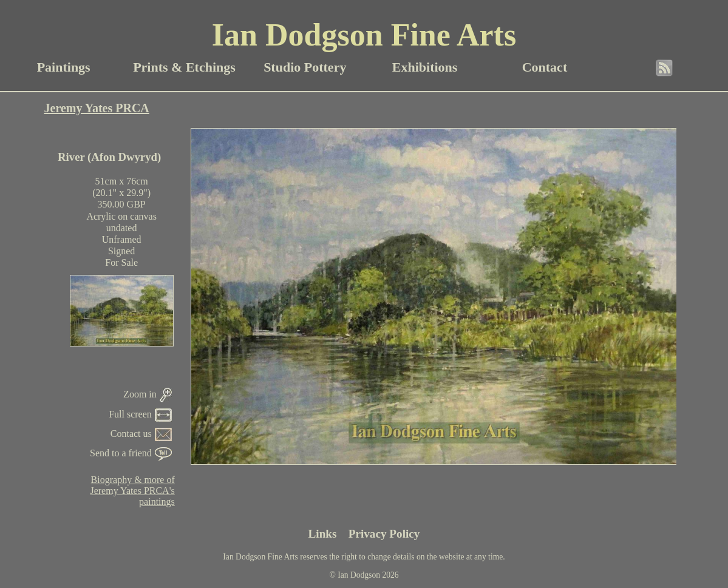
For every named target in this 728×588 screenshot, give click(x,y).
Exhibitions (425, 67)
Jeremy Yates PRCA (97, 108)
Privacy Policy (384, 534)
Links (323, 534)
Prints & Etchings (184, 67)
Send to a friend (131, 453)
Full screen (140, 414)
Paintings (64, 67)
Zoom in (148, 394)
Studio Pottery (305, 67)
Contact (545, 67)
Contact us (141, 434)
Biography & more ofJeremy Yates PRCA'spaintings (132, 491)
